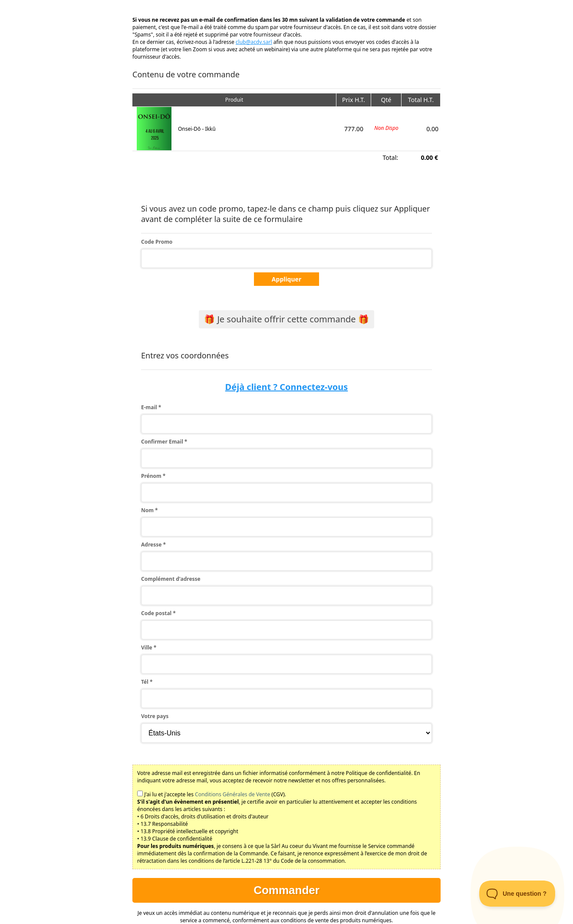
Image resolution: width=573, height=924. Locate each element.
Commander (286, 890)
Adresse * (153, 545)
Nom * (150, 510)
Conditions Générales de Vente (232, 794)
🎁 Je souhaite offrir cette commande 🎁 (286, 319)
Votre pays (155, 716)
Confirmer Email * (164, 442)
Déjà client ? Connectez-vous (287, 387)
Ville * (149, 647)
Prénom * (153, 476)
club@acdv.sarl (254, 42)
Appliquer (286, 279)
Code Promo (157, 242)
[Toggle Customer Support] (517, 894)
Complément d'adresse (171, 579)
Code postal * (158, 613)
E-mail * (151, 407)
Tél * (147, 682)
